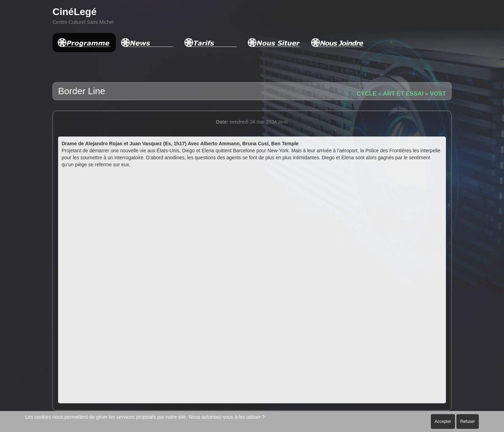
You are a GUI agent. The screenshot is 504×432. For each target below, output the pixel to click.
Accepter (443, 421)
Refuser (468, 421)
